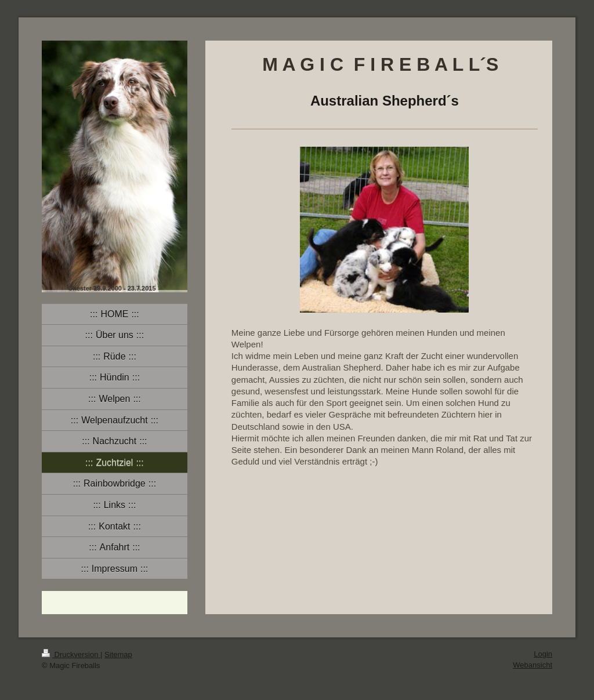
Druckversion (71, 654)
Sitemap (118, 654)
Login (543, 654)
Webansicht (533, 665)
